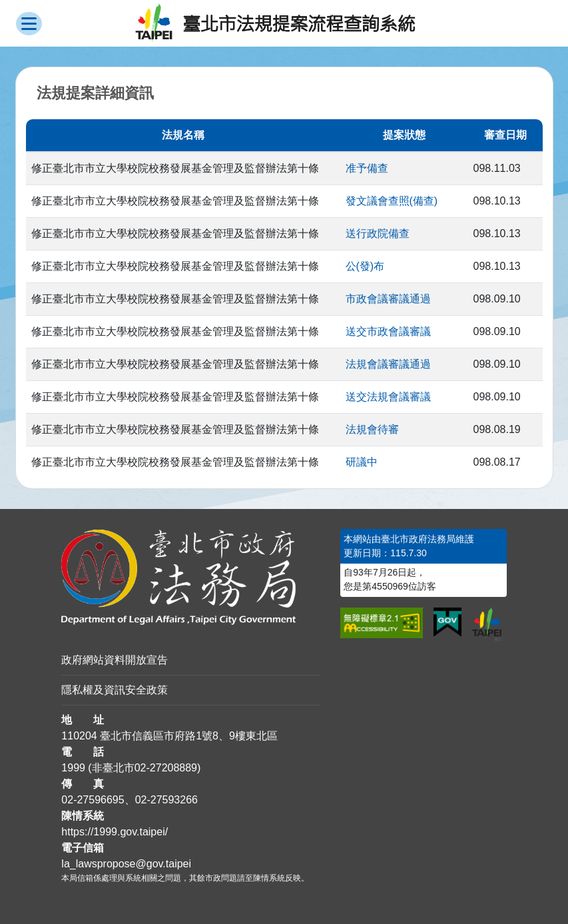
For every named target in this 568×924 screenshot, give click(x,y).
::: (4, 537)
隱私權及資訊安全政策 (115, 690)
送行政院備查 (378, 233)
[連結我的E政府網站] (447, 622)
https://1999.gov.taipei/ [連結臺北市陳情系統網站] (115, 832)
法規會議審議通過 (388, 364)
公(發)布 (365, 266)
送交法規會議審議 (388, 397)
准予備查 (367, 168)
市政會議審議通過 (388, 299)
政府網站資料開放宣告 (115, 660)
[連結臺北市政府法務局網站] (191, 577)
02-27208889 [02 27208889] (166, 768)
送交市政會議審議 (388, 331)
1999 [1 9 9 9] (73, 768)
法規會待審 (372, 429)
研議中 (362, 462)
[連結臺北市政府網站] (487, 624)
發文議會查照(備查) (392, 201)
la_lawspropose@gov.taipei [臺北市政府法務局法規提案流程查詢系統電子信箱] (126, 864)
